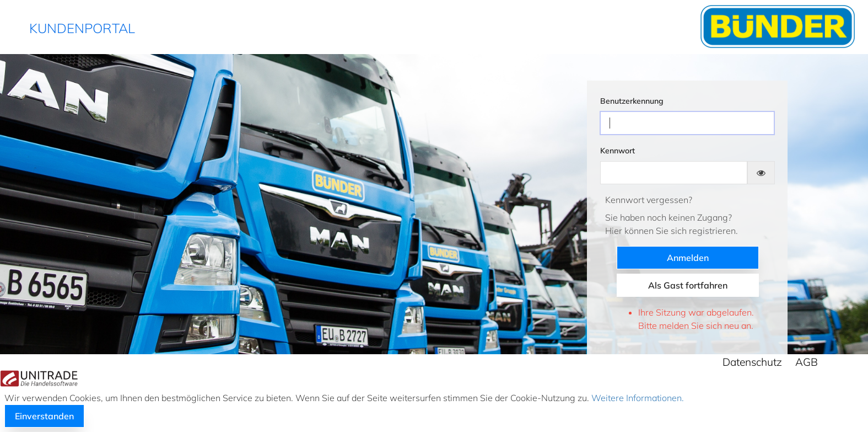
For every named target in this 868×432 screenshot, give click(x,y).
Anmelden (688, 258)
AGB (807, 362)
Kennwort (618, 151)
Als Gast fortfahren (688, 285)
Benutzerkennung (632, 101)
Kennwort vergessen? (649, 200)
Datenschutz (752, 362)
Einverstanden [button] (44, 416)
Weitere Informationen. (637, 398)
